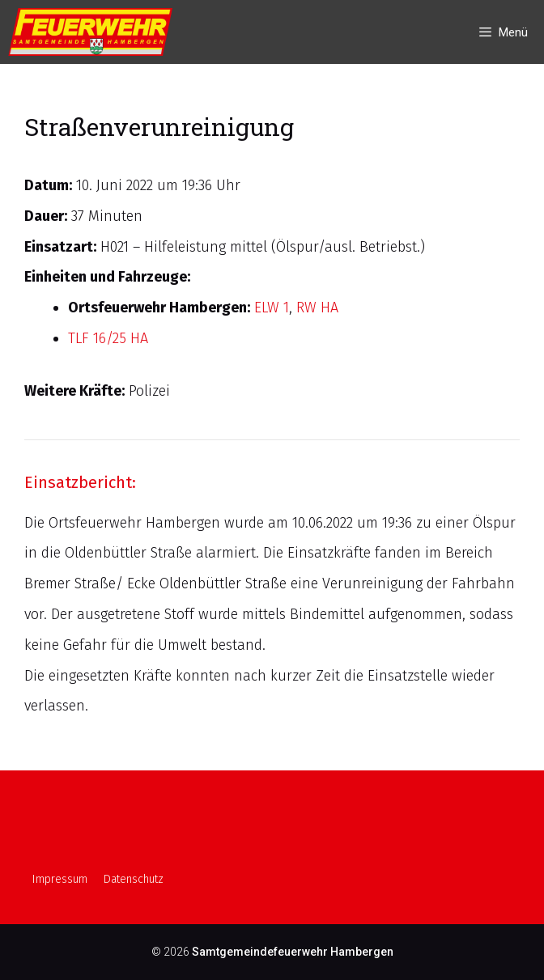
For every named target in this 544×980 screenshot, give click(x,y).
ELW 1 (272, 308)
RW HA (317, 308)
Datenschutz (134, 879)
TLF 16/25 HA (108, 338)
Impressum (60, 879)
